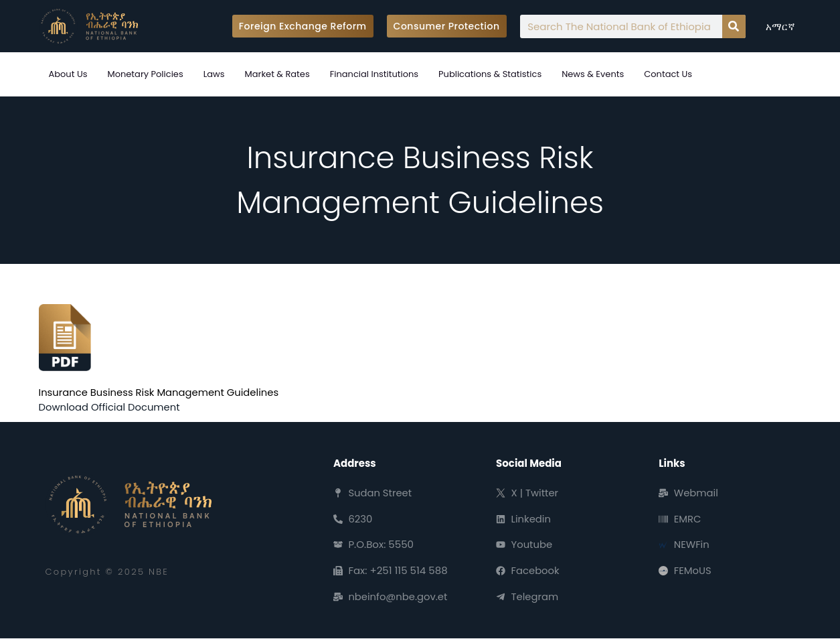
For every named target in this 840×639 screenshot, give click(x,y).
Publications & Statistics (490, 74)
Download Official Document (110, 407)
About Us (68, 74)
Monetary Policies (145, 74)
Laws (214, 74)
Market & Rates (277, 74)
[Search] (734, 26)
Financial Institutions (374, 74)
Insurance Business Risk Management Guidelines (161, 392)
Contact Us (668, 74)
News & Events (593, 74)
